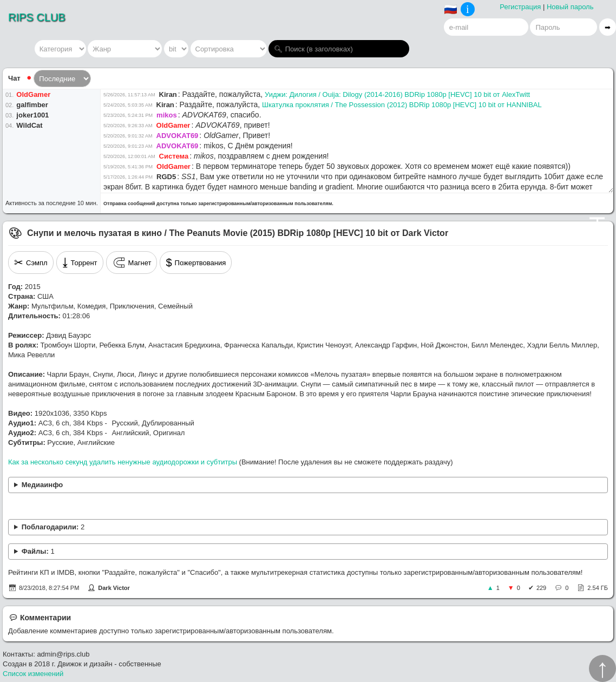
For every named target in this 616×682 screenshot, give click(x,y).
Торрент (80, 263)
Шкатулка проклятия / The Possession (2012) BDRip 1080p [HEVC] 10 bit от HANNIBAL (402, 105)
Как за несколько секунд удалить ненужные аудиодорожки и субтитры (123, 462)
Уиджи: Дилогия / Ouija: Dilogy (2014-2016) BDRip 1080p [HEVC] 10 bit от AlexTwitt (397, 94)
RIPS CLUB (37, 17)
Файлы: (38, 551)
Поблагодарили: (53, 527)
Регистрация (520, 7)
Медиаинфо (42, 485)
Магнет (132, 263)
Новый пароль (570, 7)
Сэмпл (31, 263)
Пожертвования (196, 263)
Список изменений (33, 674)
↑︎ (602, 668)
